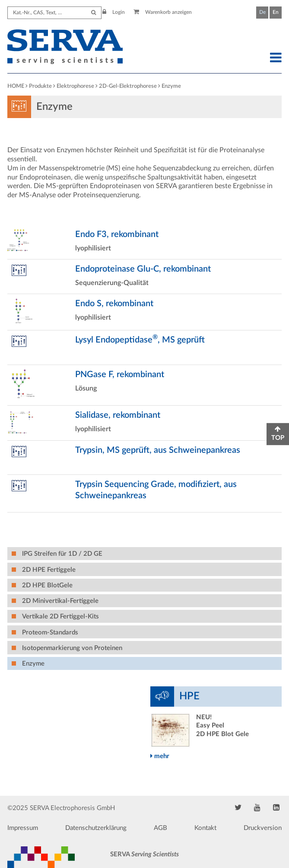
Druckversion (263, 828)
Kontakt (205, 828)
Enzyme (171, 86)
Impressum (23, 828)
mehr (160, 756)
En (276, 12)
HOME (16, 86)
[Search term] (54, 13)
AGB (160, 828)
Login (114, 12)
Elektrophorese (75, 86)
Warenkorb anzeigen (163, 12)
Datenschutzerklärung (96, 828)
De (262, 12)
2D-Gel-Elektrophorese (128, 86)
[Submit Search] (94, 13)
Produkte (40, 86)
